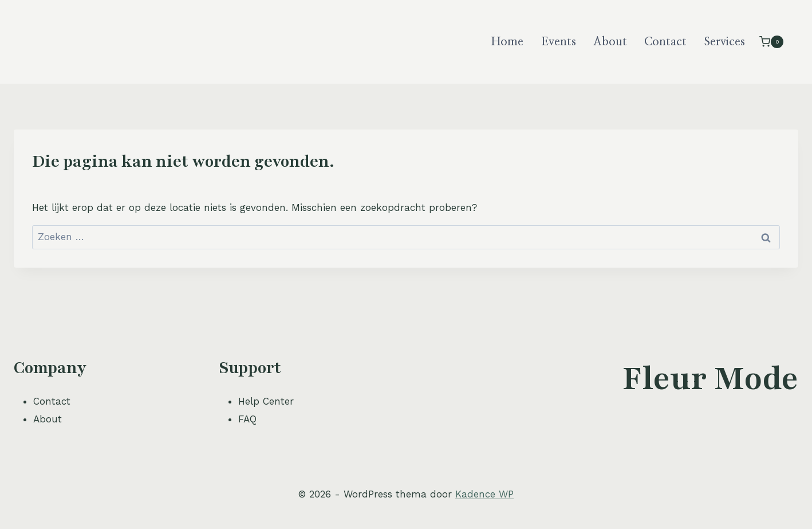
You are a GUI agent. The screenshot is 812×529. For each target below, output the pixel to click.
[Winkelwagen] (771, 42)
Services (725, 42)
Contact (665, 42)
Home (507, 42)
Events (559, 42)
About (610, 42)
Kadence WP (484, 494)
